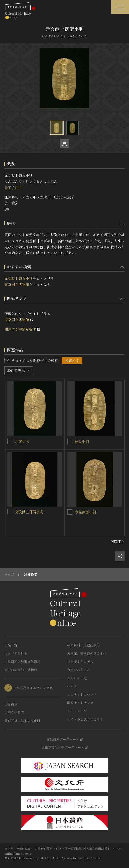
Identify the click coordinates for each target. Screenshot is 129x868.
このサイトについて (82, 695)
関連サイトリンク (80, 703)
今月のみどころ (79, 670)
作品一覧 (11, 645)
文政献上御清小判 (29, 512)
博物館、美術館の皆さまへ (87, 653)
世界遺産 (11, 704)
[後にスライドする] (118, 542)
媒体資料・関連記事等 (83, 645)
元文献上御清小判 (18, 278)
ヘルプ (72, 686)
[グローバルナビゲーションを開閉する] (120, 7)
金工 (8, 188)
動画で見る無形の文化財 (22, 721)
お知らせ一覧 (77, 678)
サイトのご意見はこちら (85, 719)
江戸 (18, 188)
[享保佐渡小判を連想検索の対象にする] (70, 512)
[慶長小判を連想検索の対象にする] (70, 441)
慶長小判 (82, 441)
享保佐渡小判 (85, 512)
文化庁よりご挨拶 (80, 662)
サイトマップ (77, 711)
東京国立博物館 (17, 284)
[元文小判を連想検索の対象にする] (10, 441)
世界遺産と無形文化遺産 (22, 662)
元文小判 (22, 441)
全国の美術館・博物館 (21, 670)
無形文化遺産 (14, 713)
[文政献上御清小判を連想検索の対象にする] (10, 512)
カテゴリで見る (16, 653)
